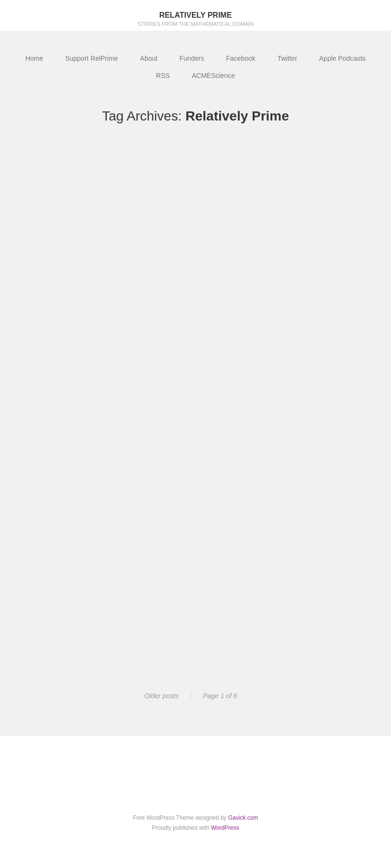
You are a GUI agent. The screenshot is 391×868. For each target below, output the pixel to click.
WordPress (225, 828)
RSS (163, 76)
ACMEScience (213, 76)
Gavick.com (243, 818)
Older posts (161, 696)
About (149, 58)
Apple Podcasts (342, 58)
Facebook (240, 58)
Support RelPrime (92, 58)
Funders (192, 58)
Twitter (287, 58)
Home (34, 58)
